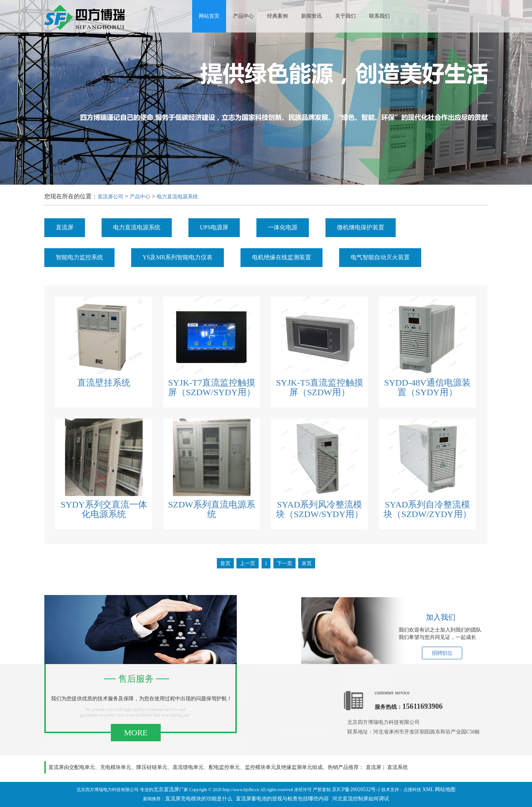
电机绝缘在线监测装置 (282, 257)
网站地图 (445, 789)
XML (428, 789)
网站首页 (209, 16)
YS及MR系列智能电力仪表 (178, 257)
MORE (136, 733)
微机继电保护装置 (361, 227)
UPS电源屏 (214, 227)
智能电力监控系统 (79, 257)
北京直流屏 (166, 789)
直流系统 (398, 767)
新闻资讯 (311, 16)
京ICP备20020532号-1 (356, 789)
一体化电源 (283, 227)
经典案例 (277, 16)
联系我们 (379, 16)
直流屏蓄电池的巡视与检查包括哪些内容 (282, 799)
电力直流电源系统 (177, 197)
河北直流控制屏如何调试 (361, 799)
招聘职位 (442, 653)
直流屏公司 (110, 197)
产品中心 (243, 16)
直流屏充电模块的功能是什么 (199, 799)
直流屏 (65, 227)
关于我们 (345, 16)
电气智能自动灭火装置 (380, 257)
